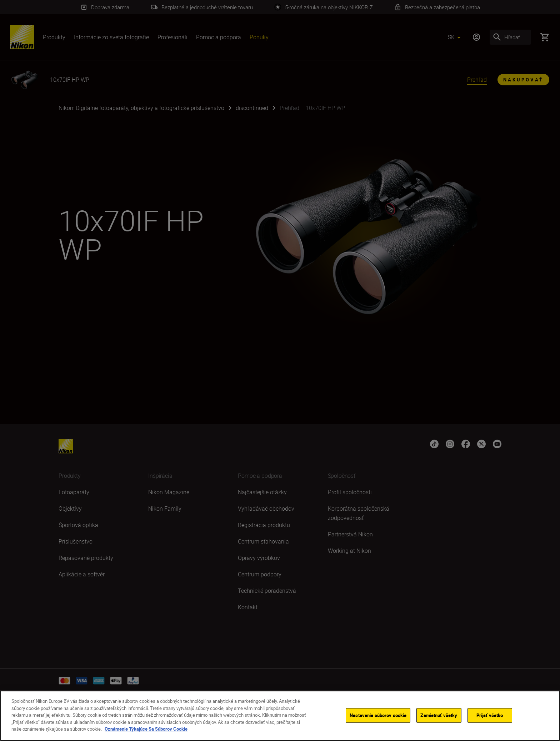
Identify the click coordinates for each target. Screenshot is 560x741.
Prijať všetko (490, 716)
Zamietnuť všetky (439, 716)
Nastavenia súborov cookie (378, 716)
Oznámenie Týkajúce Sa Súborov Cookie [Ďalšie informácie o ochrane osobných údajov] (146, 730)
